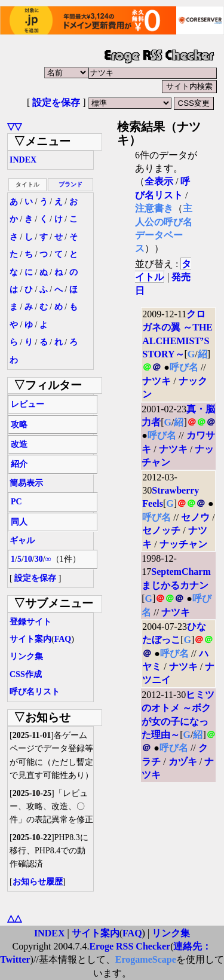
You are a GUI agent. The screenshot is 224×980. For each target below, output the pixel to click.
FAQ (63, 639)
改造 (19, 444)
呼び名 (184, 367)
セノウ (195, 517)
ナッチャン (183, 544)
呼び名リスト (35, 692)
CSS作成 (26, 674)
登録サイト (30, 622)
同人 (19, 522)
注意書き (154, 208)
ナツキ (157, 381)
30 (39, 559)
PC (16, 502)
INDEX (23, 160)
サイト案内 (30, 639)
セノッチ (161, 530)
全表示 (159, 181)
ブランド (70, 184)
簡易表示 (26, 483)
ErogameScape (146, 959)
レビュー (27, 404)
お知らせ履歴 (38, 882)
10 (28, 559)
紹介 (19, 464)
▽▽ (14, 126)
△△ (14, 918)
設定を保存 (56, 102)
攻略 (19, 425)
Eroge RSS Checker (130, 946)
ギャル (22, 540)
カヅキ (183, 762)
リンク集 (26, 656)
